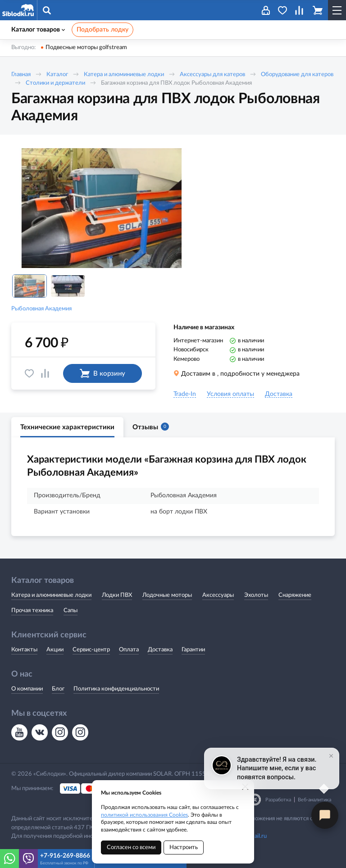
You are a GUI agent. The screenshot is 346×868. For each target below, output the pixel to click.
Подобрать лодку (102, 30)
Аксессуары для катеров (212, 75)
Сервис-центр (91, 650)
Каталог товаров (38, 30)
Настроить (184, 848)
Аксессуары (218, 595)
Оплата (129, 650)
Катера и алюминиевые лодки (124, 75)
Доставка (160, 650)
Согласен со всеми (131, 848)
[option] (101, 208)
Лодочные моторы (167, 595)
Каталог (57, 75)
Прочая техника (32, 611)
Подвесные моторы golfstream (86, 48)
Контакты (24, 650)
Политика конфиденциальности (116, 689)
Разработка (278, 800)
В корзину (102, 373)
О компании (27, 689)
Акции (55, 650)
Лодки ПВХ (117, 595)
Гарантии (193, 650)
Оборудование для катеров (297, 75)
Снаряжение (295, 595)
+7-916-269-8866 (65, 856)
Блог (58, 689)
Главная (21, 75)
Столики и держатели (55, 83)
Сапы (71, 611)
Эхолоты (256, 595)
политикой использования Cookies (144, 815)
